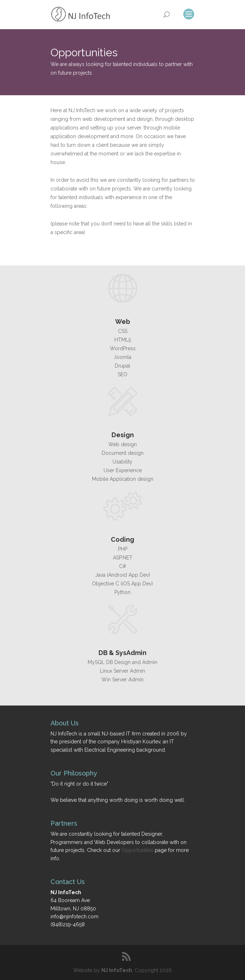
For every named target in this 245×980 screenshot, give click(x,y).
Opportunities (137, 850)
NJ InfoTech (117, 970)
